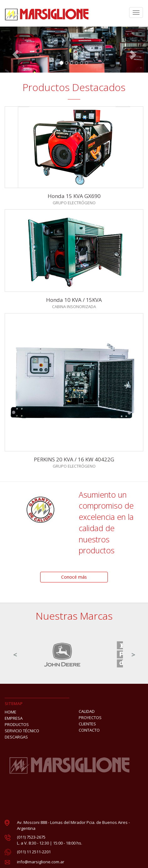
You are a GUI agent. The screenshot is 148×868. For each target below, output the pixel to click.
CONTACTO (89, 730)
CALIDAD (87, 711)
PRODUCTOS (17, 724)
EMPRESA (14, 718)
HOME (11, 712)
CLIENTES (87, 724)
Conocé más (74, 577)
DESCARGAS (16, 737)
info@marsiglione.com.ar (41, 862)
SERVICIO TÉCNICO (22, 731)
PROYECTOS (90, 718)
